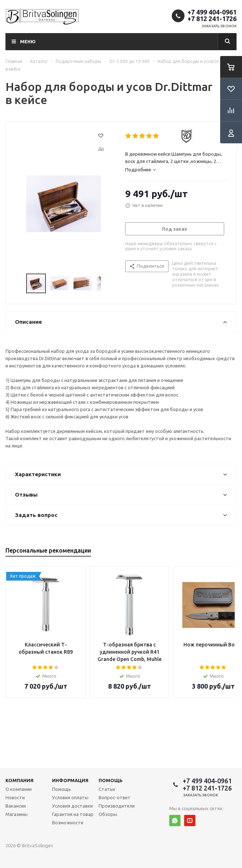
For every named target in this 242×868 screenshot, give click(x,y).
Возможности (68, 823)
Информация (70, 780)
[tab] (177, 170)
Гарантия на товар (73, 814)
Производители (117, 806)
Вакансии (16, 806)
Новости (15, 797)
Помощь (111, 780)
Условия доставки (72, 806)
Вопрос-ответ (115, 797)
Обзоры (108, 814)
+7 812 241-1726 (212, 19)
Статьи (107, 789)
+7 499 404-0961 (212, 12)
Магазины (17, 814)
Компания (19, 780)
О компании (19, 789)
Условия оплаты (70, 797)
